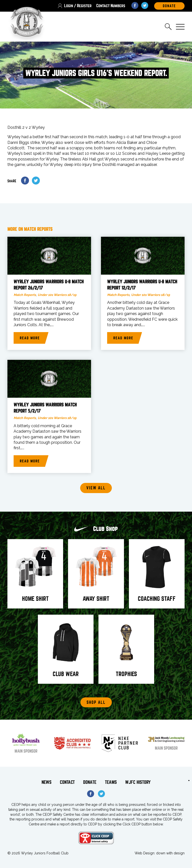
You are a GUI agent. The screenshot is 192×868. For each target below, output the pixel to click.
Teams (111, 782)
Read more (30, 338)
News (47, 782)
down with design (170, 853)
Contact (67, 782)
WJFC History (138, 782)
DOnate (169, 6)
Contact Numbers (111, 6)
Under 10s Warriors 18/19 (57, 295)
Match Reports (25, 295)
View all (96, 488)
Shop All (96, 702)
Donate (90, 782)
